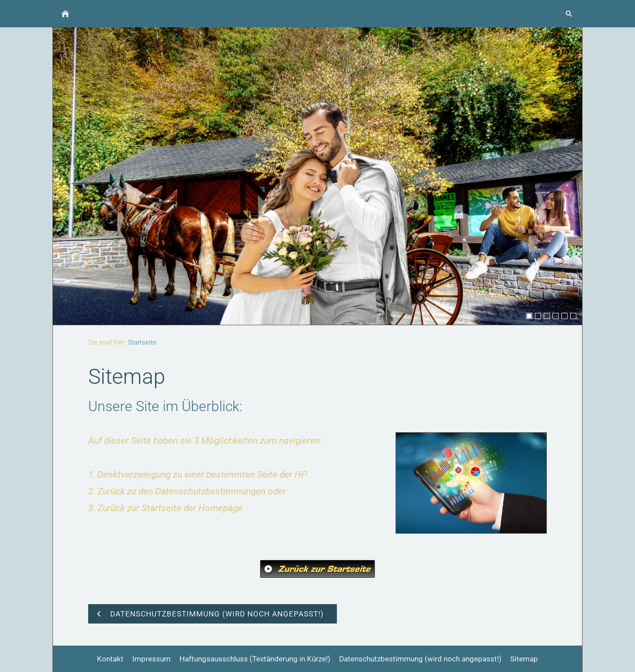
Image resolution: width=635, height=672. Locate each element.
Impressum (151, 659)
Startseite (142, 342)
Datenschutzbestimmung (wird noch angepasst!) (420, 659)
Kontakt (110, 659)
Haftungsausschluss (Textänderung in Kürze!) (255, 659)
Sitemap (524, 659)
